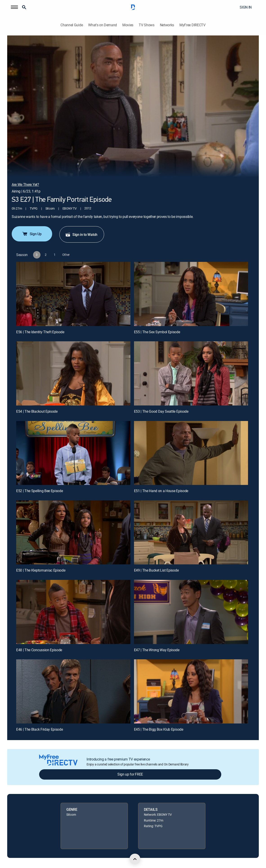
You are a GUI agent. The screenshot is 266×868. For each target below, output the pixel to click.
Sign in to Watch (81, 235)
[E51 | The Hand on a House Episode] (191, 453)
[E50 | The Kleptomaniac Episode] (73, 532)
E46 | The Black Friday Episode (39, 729)
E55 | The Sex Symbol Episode (157, 332)
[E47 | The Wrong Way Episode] (191, 612)
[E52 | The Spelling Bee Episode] (73, 453)
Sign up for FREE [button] (130, 774)
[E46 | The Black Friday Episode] (73, 691)
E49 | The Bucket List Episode (156, 570)
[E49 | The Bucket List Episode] (191, 532)
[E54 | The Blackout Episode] (73, 373)
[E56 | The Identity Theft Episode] (73, 294)
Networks (167, 25)
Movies (128, 25)
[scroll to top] (135, 859)
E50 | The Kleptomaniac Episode (41, 570)
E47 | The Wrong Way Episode (157, 650)
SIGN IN (246, 7)
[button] (14, 7)
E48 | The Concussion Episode (39, 650)
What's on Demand (103, 25)
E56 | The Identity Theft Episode (40, 332)
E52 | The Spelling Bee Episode (39, 491)
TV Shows (146, 25)
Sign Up (32, 234)
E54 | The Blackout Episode (37, 411)
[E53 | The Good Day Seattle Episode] (191, 373)
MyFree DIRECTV (192, 25)
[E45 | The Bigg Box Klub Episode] (191, 691)
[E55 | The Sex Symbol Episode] (191, 294)
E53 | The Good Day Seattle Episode (161, 411)
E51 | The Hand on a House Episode (161, 491)
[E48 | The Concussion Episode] (73, 612)
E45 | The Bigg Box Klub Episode (159, 729)
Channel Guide (72, 25)
